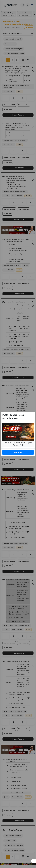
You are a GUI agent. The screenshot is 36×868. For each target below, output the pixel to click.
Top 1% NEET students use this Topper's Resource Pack (18, 444)
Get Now (18, 452)
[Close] (33, 414)
